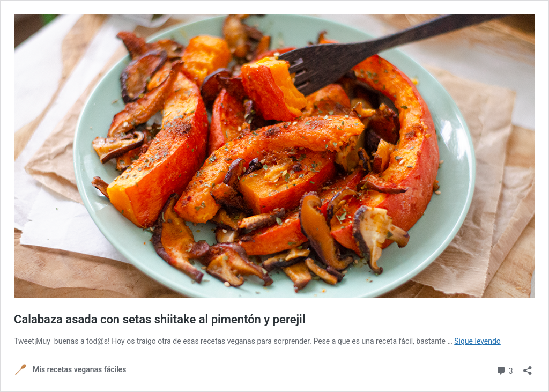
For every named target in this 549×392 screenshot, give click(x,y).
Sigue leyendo (477, 341)
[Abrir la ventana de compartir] (528, 367)
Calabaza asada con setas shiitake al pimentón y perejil (160, 319)
